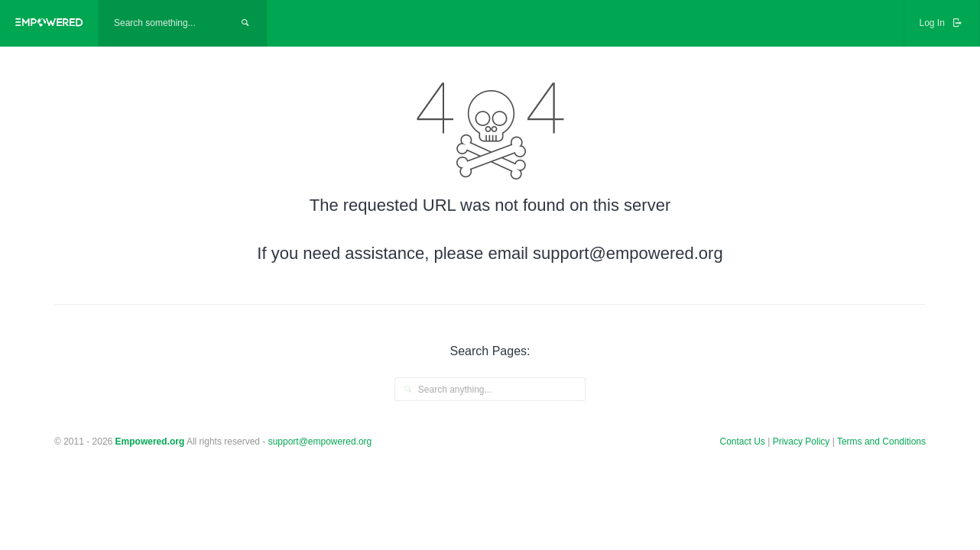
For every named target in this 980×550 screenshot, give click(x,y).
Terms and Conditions (881, 442)
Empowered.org (150, 442)
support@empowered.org (320, 442)
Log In (942, 23)
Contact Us (743, 442)
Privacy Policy (803, 442)
